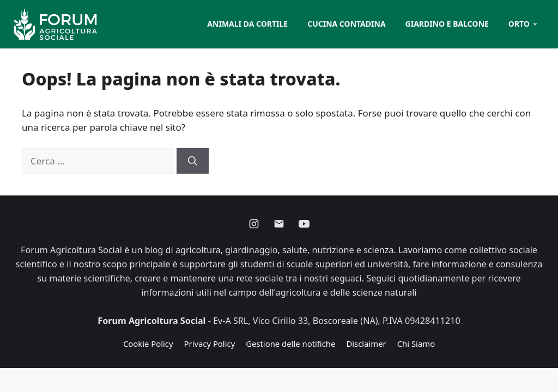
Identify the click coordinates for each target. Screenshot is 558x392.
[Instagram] (254, 224)
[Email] (279, 224)
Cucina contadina (346, 24)
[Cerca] (193, 161)
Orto (519, 24)
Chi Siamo (416, 344)
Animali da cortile (247, 24)
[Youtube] (304, 224)
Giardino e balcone (447, 24)
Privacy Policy (210, 344)
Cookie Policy (148, 344)
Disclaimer (366, 344)
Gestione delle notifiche (290, 344)
